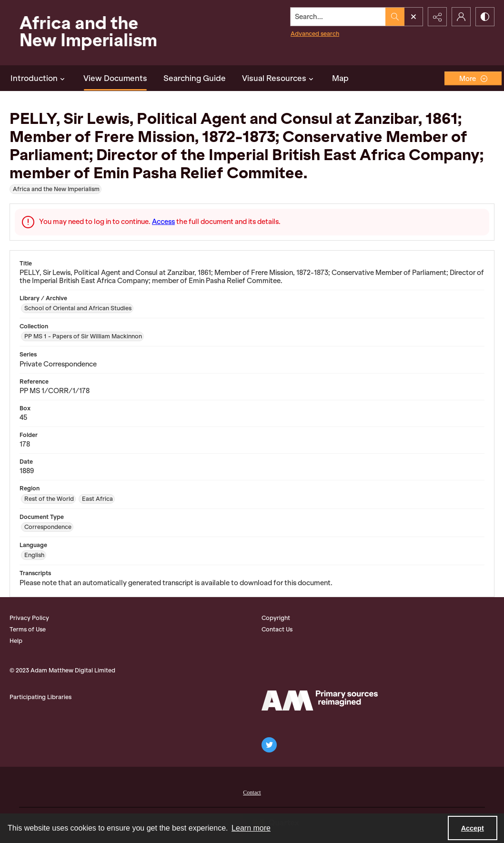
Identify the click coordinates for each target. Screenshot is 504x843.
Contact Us (277, 629)
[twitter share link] (269, 745)
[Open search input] (413, 17)
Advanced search (315, 34)
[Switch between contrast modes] (485, 17)
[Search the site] (338, 17)
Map (340, 78)
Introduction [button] (39, 78)
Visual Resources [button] (279, 78)
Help (16, 641)
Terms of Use (28, 629)
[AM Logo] (320, 701)
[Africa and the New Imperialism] (86, 33)
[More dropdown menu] (473, 78)
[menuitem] (252, 792)
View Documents (115, 78)
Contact (252, 792)
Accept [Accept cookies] (473, 828)
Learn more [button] (251, 828)
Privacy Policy (29, 618)
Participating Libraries (40, 697)
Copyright (276, 618)
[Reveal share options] (437, 17)
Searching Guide (195, 78)
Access (163, 222)
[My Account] (461, 17)
